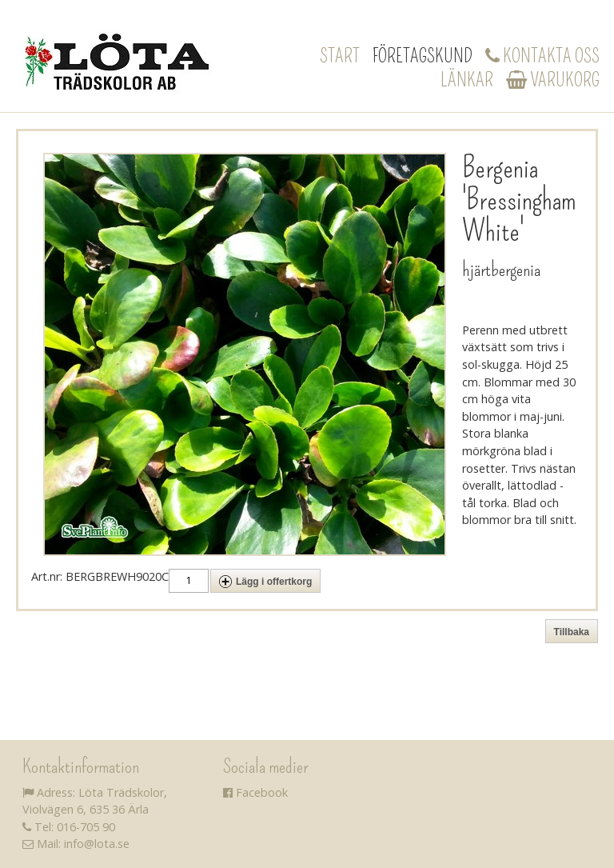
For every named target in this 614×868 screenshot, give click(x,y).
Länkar (467, 80)
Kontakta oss (542, 56)
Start (340, 56)
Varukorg (553, 80)
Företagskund (423, 56)
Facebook (255, 792)
